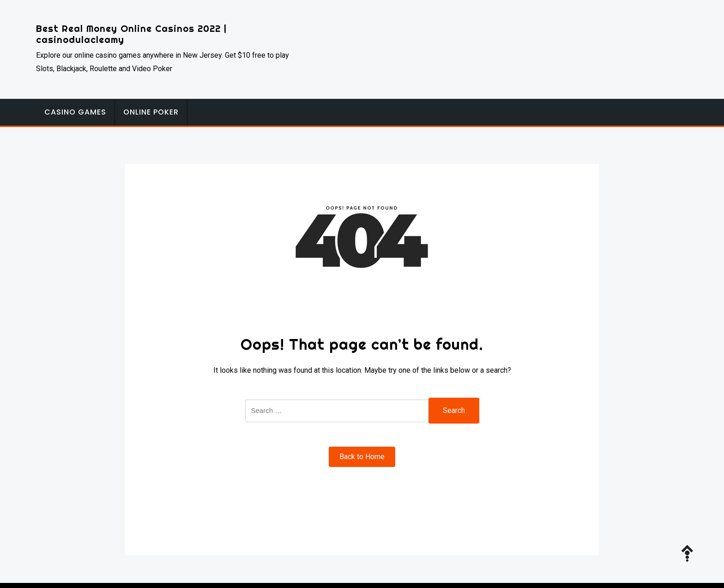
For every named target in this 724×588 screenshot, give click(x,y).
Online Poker (151, 112)
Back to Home (362, 457)
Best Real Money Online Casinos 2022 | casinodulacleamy (131, 34)
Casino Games (75, 112)
